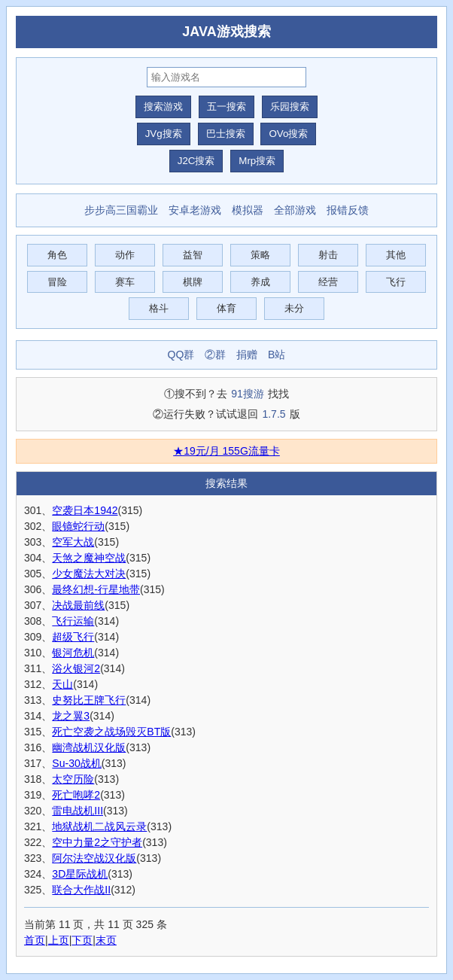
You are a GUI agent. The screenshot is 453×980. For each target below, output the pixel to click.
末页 (106, 940)
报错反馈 (348, 210)
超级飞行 (73, 637)
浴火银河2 (76, 668)
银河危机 (73, 653)
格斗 (159, 308)
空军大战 (73, 542)
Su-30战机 (76, 763)
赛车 (125, 282)
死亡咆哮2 (76, 795)
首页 (35, 940)
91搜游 (248, 394)
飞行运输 (73, 621)
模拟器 (248, 210)
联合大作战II (81, 890)
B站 (277, 355)
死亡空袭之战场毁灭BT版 (111, 732)
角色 (57, 255)
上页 (59, 940)
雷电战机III (78, 811)
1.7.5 (274, 414)
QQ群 (181, 355)
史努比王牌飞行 (89, 700)
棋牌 (193, 282)
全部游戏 (295, 210)
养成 (260, 282)
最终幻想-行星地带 (96, 589)
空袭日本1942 (85, 510)
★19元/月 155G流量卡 (226, 451)
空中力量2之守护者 (97, 842)
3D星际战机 (80, 874)
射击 (328, 255)
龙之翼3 (71, 716)
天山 (62, 684)
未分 (294, 308)
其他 (396, 255)
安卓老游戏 (195, 210)
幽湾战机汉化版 (89, 747)
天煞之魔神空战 (89, 558)
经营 (328, 282)
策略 (260, 255)
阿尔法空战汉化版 (94, 858)
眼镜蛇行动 (78, 526)
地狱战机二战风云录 (99, 826)
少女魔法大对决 (89, 574)
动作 (125, 255)
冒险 (57, 282)
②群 (215, 355)
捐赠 (247, 355)
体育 (226, 308)
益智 (193, 255)
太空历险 (73, 779)
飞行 (396, 282)
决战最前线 (78, 605)
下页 (82, 940)
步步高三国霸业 (121, 210)
